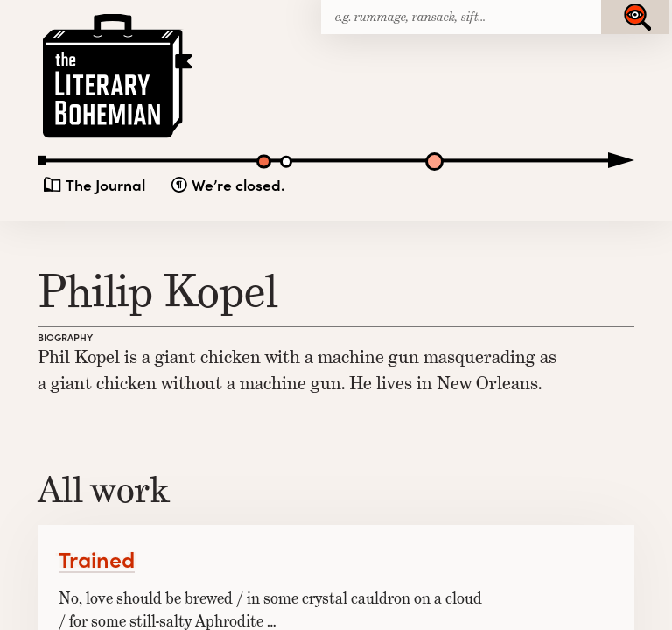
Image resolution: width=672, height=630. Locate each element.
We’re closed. (238, 185)
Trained (97, 559)
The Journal (105, 185)
